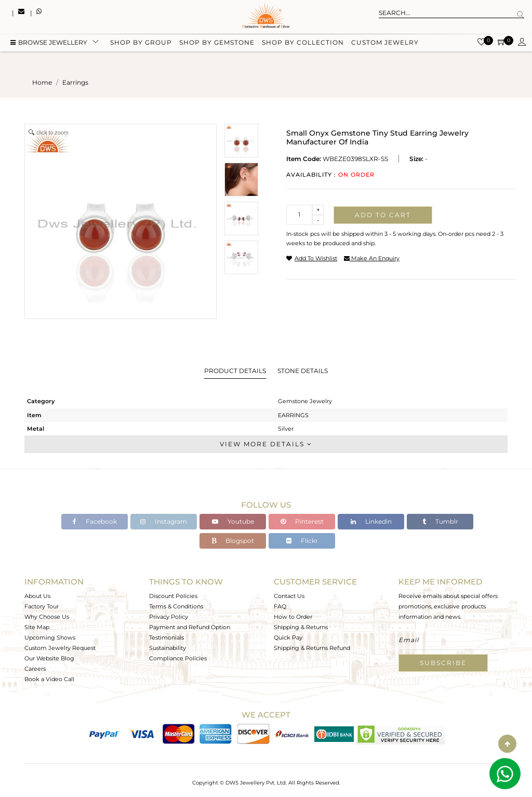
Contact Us (289, 596)
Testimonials (167, 637)
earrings (75, 82)
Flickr (302, 541)
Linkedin (371, 521)
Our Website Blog (49, 658)
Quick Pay (288, 637)
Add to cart (383, 215)
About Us (37, 596)
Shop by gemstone (217, 43)
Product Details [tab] (235, 371)
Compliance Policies (178, 658)
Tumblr (440, 521)
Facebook (95, 521)
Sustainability (168, 648)
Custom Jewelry (385, 43)
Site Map (37, 627)
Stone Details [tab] (303, 371)
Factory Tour (42, 606)
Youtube (233, 521)
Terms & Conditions (176, 606)
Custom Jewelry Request (60, 648)
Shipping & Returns (301, 627)
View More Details (266, 444)
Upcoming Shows (50, 637)
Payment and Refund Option (190, 627)
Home (42, 82)
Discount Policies (173, 596)
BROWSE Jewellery (49, 43)
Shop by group (141, 43)
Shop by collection (303, 43)
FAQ (280, 606)
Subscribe (443, 663)
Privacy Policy (169, 617)
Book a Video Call (49, 679)
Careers (35, 669)
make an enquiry (372, 258)
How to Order (293, 617)
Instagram (164, 521)
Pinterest (302, 521)
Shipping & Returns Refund (312, 648)
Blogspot (233, 541)
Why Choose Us (47, 617)
